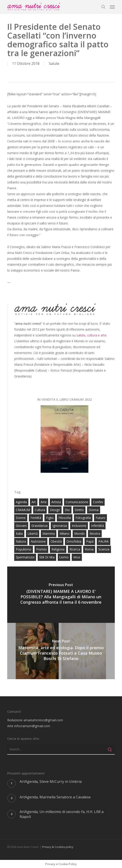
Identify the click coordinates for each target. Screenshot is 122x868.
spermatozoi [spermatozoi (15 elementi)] (25, 557)
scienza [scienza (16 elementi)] (104, 549)
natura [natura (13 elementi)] (21, 541)
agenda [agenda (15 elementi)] (21, 502)
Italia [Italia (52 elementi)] (19, 533)
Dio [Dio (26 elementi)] (67, 510)
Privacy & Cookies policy (58, 847)
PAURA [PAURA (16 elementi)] (104, 541)
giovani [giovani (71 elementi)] (21, 526)
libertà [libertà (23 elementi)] (33, 533)
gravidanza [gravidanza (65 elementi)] (39, 526)
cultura (92, 335)
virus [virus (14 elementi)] (77, 557)
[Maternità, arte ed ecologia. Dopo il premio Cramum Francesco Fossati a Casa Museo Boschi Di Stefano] (61, 651)
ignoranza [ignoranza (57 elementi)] (60, 526)
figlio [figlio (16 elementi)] (50, 518)
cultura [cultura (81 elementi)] (40, 510)
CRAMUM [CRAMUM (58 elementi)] (23, 510)
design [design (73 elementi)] (55, 510)
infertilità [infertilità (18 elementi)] (98, 526)
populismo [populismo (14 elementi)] (24, 549)
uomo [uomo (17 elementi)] (64, 557)
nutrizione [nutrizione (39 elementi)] (38, 541)
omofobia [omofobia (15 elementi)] (74, 541)
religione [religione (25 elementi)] (58, 549)
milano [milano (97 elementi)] (64, 533)
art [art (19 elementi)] (34, 502)
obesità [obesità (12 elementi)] (56, 541)
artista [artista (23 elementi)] (56, 502)
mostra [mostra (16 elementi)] (95, 533)
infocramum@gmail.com (32, 726)
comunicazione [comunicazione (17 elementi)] (77, 502)
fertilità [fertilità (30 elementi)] (36, 518)
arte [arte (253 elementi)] (44, 502)
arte (104, 335)
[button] (112, 7)
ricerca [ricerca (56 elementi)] (75, 549)
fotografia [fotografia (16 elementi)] (83, 518)
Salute (54, 64)
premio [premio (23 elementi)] (41, 549)
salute (81, 335)
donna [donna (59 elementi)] (94, 510)
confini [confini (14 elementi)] (98, 502)
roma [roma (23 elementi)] (89, 549)
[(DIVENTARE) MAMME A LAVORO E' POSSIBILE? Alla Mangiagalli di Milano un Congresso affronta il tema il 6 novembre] (61, 595)
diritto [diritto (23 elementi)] (79, 510)
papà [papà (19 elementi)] (90, 541)
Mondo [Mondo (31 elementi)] (79, 533)
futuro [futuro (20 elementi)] (100, 518)
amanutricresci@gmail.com (43, 720)
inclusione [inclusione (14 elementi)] (79, 526)
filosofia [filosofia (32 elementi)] (65, 518)
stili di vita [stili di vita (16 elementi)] (47, 557)
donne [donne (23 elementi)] (21, 518)
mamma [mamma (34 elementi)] (49, 533)
